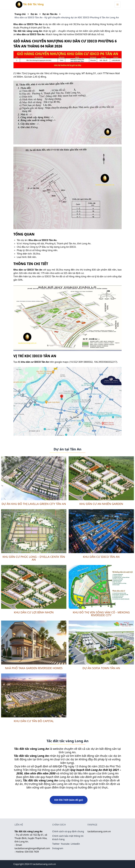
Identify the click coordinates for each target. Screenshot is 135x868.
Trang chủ (20, 14)
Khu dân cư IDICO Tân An (101, 557)
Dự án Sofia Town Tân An (101, 668)
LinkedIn (75, 844)
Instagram (58, 848)
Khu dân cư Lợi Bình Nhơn (34, 612)
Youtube (65, 844)
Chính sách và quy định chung (68, 831)
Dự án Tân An (50, 14)
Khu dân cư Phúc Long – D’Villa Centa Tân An (34, 558)
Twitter (56, 844)
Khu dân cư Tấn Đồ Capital (34, 721)
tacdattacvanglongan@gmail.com (32, 848)
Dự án (34, 14)
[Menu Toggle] (118, 5)
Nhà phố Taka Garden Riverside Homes (34, 668)
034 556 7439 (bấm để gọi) (69, 800)
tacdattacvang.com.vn (99, 831)
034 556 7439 (32, 852)
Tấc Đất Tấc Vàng (30, 5)
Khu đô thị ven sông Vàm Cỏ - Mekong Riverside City (101, 614)
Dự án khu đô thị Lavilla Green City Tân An (34, 504)
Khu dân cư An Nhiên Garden (101, 504)
